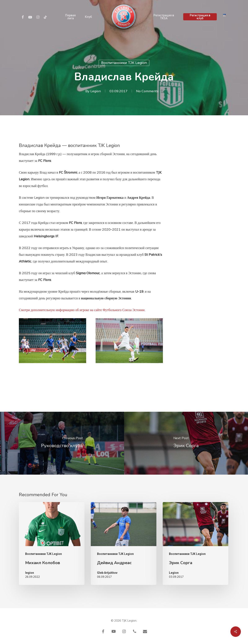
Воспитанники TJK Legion (124, 63)
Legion (96, 91)
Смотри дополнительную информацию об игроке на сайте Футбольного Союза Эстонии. (82, 310)
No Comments (147, 91)
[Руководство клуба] (62, 443)
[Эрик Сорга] (186, 443)
